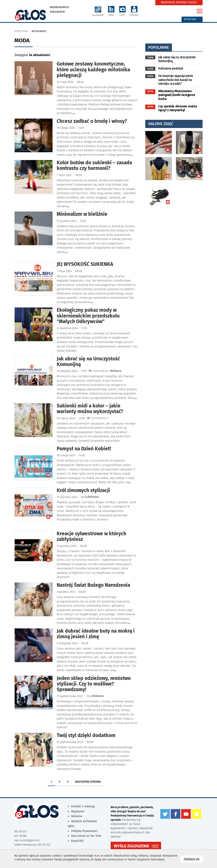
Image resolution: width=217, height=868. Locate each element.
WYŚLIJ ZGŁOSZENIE (131, 846)
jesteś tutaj (21, 31)
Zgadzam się (193, 859)
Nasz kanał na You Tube (86, 836)
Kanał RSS (78, 841)
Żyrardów (57, 12)
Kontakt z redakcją (83, 806)
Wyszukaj (192, 19)
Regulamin (78, 811)
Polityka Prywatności (84, 831)
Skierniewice (59, 7)
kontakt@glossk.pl (30, 840)
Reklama (77, 816)
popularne (159, 47)
